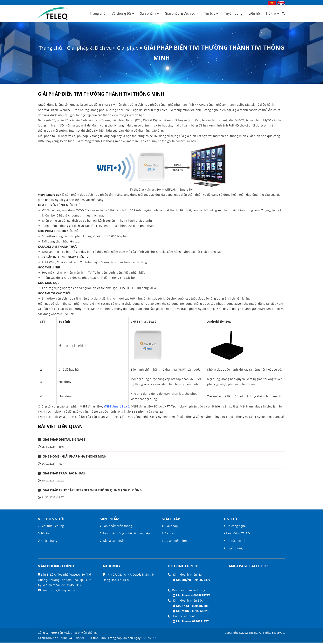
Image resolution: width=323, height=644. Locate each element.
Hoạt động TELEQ (238, 535)
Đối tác (46, 535)
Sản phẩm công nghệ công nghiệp (126, 535)
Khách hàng (49, 542)
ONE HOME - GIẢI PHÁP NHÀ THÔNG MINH (77, 457)
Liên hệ (254, 13)
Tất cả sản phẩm (114, 542)
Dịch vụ (170, 535)
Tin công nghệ (236, 527)
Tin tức (210, 13)
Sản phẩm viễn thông (117, 527)
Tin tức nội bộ (236, 542)
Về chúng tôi (121, 13)
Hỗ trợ (271, 13)
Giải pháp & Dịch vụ (180, 13)
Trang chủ (98, 13)
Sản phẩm (148, 13)
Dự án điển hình (176, 542)
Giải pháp (144, 47)
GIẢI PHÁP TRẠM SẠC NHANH (66, 474)
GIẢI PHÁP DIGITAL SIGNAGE (66, 440)
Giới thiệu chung (52, 527)
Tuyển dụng (233, 13)
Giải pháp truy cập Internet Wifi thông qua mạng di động (96, 491)
